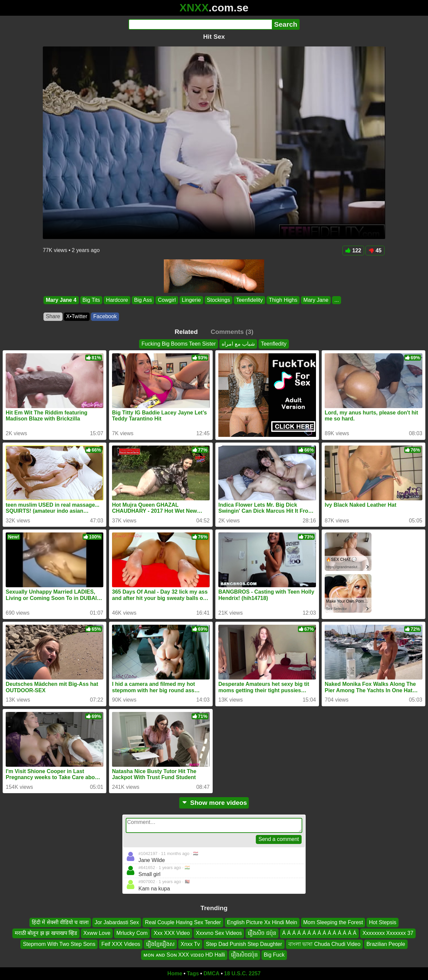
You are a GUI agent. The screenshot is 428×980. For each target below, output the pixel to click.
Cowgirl (167, 300)
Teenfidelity (249, 300)
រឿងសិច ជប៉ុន (262, 933)
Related (186, 332)
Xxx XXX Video (172, 933)
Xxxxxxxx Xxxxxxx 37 (388, 933)
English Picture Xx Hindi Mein (262, 922)
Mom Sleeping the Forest (333, 922)
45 (375, 251)
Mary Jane (316, 300)
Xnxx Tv (190, 944)
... (337, 300)
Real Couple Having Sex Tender (183, 922)
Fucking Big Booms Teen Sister (179, 344)
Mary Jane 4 (61, 300)
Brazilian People (386, 944)
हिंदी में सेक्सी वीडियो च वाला (60, 922)
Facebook (105, 316)
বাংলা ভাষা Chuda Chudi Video (324, 944)
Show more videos (214, 803)
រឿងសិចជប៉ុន (244, 955)
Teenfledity (274, 344)
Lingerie (191, 300)
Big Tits (91, 300)
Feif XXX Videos (121, 944)
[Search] (200, 24)
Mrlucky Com (132, 933)
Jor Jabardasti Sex (117, 922)
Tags (193, 973)
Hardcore (117, 300)
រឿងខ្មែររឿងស (160, 944)
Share (53, 316)
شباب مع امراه (238, 344)
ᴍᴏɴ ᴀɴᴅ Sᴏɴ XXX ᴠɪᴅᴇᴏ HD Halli (184, 955)
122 (353, 251)
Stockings (219, 300)
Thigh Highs (283, 300)
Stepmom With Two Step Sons (59, 944)
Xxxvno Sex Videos (219, 933)
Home (175, 973)
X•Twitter (77, 316)
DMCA (211, 973)
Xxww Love (97, 933)
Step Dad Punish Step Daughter (244, 944)
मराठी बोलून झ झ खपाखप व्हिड (46, 933)
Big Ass (143, 300)
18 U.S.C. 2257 (242, 973)
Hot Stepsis (383, 922)
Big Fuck (274, 955)
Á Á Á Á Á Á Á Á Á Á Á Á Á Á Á (319, 933)
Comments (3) (232, 332)
